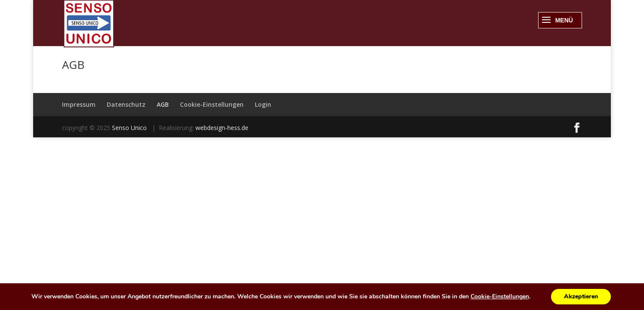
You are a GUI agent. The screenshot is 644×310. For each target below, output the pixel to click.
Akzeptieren (581, 296)
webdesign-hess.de (222, 128)
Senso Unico (130, 128)
